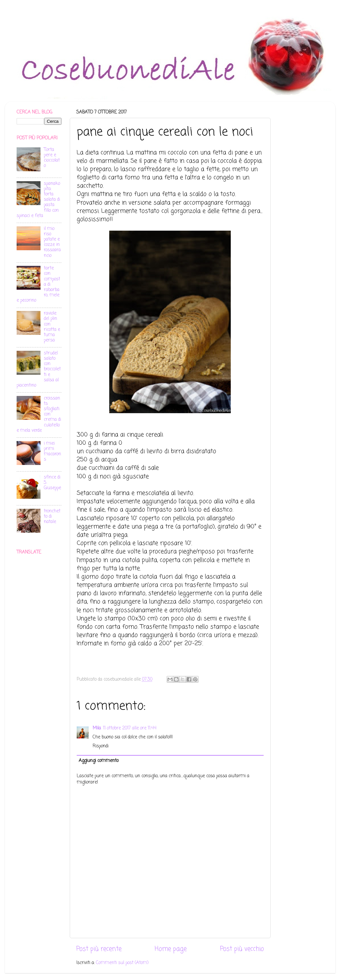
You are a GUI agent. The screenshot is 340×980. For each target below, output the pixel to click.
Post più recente (99, 949)
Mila (97, 728)
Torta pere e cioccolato (52, 158)
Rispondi (101, 746)
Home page (171, 949)
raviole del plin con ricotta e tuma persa (52, 327)
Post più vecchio (242, 949)
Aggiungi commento (99, 761)
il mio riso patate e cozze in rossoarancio (52, 242)
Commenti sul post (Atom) (122, 963)
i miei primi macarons (52, 452)
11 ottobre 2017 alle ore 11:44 (130, 728)
